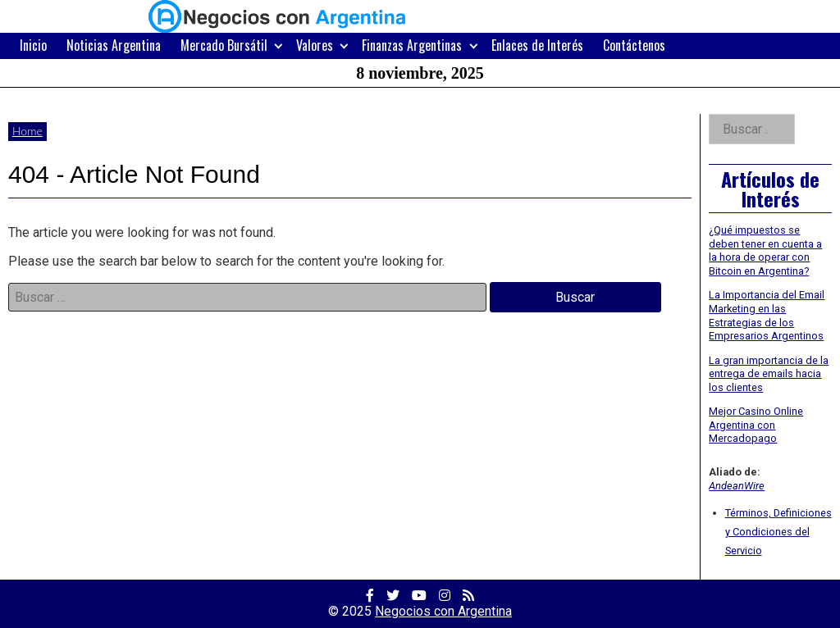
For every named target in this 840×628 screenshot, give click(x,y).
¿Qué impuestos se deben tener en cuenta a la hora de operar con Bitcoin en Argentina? (765, 250)
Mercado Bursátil (224, 45)
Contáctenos (634, 45)
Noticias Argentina (114, 45)
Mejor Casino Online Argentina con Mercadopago (756, 425)
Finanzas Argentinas (412, 45)
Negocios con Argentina (443, 611)
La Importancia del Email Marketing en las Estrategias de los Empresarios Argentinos (767, 315)
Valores (315, 45)
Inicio (33, 45)
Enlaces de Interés (537, 45)
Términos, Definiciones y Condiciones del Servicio (778, 532)
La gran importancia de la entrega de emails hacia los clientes (769, 374)
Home (27, 131)
